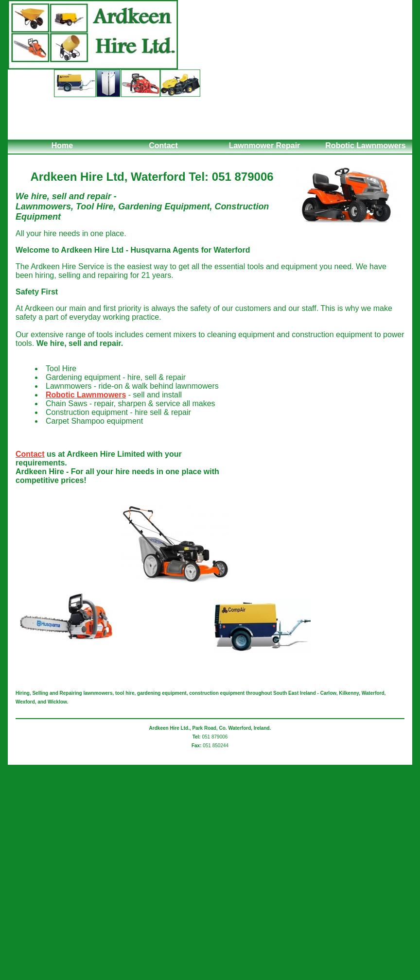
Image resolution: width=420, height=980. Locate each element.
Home (62, 146)
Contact (163, 146)
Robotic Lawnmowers (365, 146)
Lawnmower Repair (265, 146)
